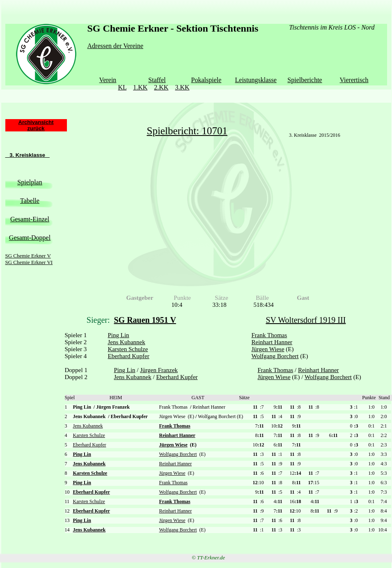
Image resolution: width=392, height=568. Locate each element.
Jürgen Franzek (159, 370)
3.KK (182, 87)
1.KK (140, 87)
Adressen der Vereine (116, 46)
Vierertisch (354, 80)
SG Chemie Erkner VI (29, 262)
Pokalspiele (206, 80)
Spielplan (30, 182)
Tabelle (30, 201)
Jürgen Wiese (268, 349)
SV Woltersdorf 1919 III (306, 320)
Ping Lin (119, 335)
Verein (108, 80)
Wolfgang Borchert (275, 356)
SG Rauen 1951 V (145, 320)
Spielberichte (305, 80)
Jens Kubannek (127, 342)
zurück (36, 128)
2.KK (161, 87)
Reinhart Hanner (272, 342)
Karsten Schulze (128, 349)
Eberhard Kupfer (129, 356)
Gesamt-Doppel (30, 238)
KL (122, 87)
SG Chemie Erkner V (28, 256)
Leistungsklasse (256, 80)
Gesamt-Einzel (30, 219)
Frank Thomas (269, 335)
